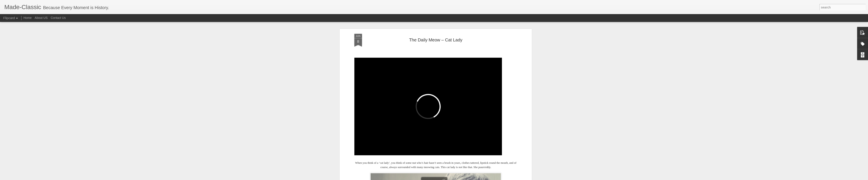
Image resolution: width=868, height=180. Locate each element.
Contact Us (58, 18)
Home (27, 18)
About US (41, 18)
